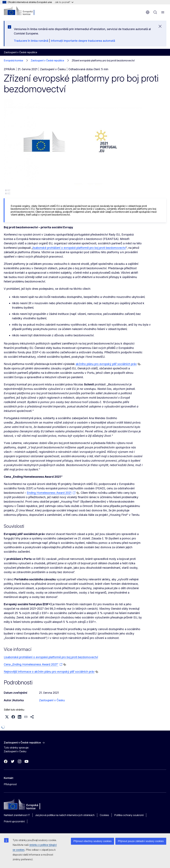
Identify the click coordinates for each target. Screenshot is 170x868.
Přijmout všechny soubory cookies (92, 841)
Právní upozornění (14, 821)
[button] (7, 717)
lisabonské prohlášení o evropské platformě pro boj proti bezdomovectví (79, 248)
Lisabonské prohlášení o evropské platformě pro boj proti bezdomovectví (51, 657)
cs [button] (148, 12)
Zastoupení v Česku (52, 700)
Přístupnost (10, 784)
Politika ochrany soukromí (129, 815)
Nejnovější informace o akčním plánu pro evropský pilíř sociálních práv (49, 672)
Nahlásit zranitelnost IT (17, 815)
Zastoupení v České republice (47, 60)
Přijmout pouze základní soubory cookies (141, 841)
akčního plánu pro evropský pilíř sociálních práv (106, 364)
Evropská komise (13, 60)
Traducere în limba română (31, 41)
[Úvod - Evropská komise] (23, 11)
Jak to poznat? (64, 2)
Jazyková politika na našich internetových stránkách (65, 815)
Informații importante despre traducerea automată (83, 41)
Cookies (104, 815)
